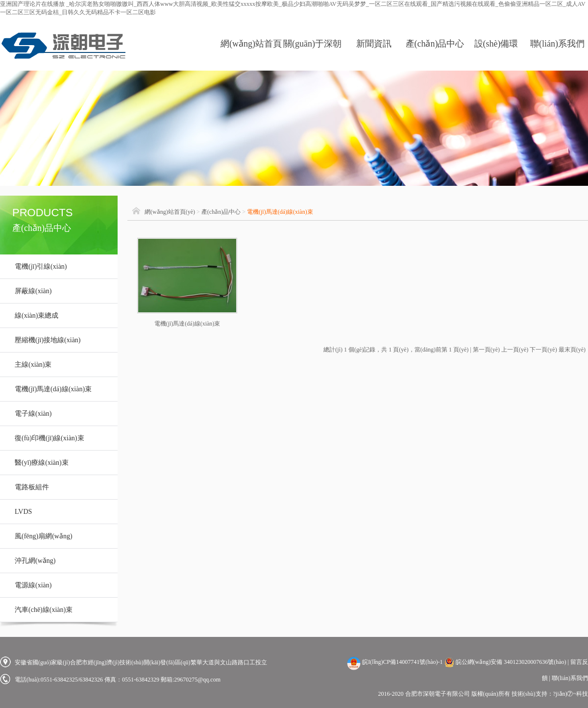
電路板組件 (32, 487)
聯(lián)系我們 (557, 44)
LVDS (23, 512)
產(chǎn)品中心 (435, 44)
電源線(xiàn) (33, 585)
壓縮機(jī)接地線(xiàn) (48, 340)
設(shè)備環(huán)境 (496, 55)
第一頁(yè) (486, 350)
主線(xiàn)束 (33, 365)
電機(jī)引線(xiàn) (41, 266)
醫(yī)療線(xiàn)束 (42, 463)
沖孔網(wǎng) (35, 561)
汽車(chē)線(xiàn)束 (44, 610)
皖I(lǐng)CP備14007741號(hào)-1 (402, 662)
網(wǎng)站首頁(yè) (251, 55)
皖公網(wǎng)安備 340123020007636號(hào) (505, 662)
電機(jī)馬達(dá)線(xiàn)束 (53, 389)
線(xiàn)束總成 (37, 316)
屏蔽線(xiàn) (33, 291)
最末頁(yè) (572, 350)
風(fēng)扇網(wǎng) (44, 536)
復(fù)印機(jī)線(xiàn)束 (49, 438)
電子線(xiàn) (33, 414)
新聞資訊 (374, 44)
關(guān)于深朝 (312, 44)
